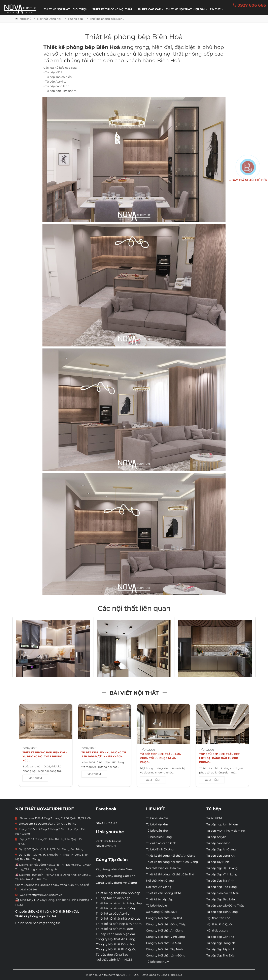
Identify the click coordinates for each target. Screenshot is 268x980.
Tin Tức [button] (216, 9)
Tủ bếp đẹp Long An (221, 856)
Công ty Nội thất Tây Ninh (164, 949)
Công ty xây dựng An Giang (116, 883)
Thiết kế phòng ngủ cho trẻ (36, 916)
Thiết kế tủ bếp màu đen (114, 929)
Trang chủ (23, 19)
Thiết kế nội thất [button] (57, 9)
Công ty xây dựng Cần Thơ (116, 876)
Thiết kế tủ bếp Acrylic (112, 913)
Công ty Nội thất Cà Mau (163, 943)
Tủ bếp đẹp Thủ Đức (221, 955)
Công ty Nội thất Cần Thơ (164, 918)
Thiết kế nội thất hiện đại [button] (187, 9)
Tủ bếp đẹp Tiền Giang (222, 912)
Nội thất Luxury (217, 930)
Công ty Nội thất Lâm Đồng (166, 955)
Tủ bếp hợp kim (157, 824)
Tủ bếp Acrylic (216, 837)
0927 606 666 (249, 5)
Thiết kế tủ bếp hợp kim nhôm (119, 924)
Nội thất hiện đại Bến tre (163, 868)
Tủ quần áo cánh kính (161, 843)
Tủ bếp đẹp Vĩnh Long (222, 874)
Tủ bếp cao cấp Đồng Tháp (225, 906)
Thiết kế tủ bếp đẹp (160, 899)
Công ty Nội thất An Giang (115, 939)
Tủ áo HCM (214, 818)
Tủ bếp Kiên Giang (159, 837)
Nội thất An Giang (159, 887)
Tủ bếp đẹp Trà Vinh (220, 881)
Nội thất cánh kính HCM (114, 960)
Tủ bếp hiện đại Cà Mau (223, 893)
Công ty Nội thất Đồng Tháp (166, 924)
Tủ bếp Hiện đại (157, 818)
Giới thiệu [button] (81, 9)
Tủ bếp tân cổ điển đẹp (113, 898)
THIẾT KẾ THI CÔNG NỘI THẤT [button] (114, 9)
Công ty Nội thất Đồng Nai (115, 944)
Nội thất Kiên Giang (160, 881)
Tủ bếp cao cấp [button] (150, 9)
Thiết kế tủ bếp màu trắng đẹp (119, 903)
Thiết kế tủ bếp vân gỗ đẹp (116, 908)
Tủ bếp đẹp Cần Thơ (220, 937)
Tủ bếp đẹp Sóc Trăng (222, 887)
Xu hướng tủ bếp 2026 (162, 912)
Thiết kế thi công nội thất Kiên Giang (172, 862)
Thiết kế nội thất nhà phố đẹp (118, 893)
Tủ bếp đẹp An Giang (221, 849)
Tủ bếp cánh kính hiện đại (115, 934)
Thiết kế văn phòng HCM (163, 893)
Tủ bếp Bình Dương (160, 849)
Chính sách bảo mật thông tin (38, 923)
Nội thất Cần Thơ (218, 918)
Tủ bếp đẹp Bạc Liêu (221, 899)
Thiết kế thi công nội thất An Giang (171, 856)
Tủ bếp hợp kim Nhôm (222, 824)
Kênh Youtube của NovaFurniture (109, 843)
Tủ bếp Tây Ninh (218, 862)
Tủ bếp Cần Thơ (157, 831)
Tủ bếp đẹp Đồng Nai (221, 943)
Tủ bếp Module (156, 906)
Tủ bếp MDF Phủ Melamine (226, 831)
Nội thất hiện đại (66, 911)
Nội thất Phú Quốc (220, 924)
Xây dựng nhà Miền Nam (114, 869)
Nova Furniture (106, 823)
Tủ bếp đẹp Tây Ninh (221, 949)
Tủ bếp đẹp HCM (158, 962)
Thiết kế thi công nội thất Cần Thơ (170, 874)
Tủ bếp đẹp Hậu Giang (222, 868)
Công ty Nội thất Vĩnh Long (165, 937)
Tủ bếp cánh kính (218, 843)
